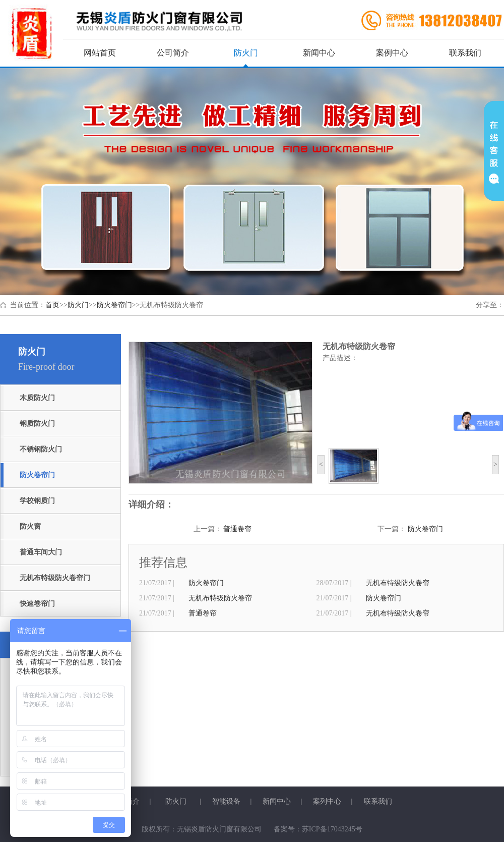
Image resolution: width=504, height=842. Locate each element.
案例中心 (392, 53)
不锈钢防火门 (41, 449)
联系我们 (465, 53)
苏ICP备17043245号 (332, 829)
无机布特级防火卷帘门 (55, 578)
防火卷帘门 (114, 305)
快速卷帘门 (37, 604)
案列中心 (327, 801)
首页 (52, 305)
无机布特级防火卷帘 (398, 583)
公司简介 (173, 53)
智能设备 (226, 801)
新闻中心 (319, 53)
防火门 (246, 53)
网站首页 (100, 53)
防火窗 (30, 526)
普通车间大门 (41, 552)
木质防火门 (37, 398)
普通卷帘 (237, 529)
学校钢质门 (37, 501)
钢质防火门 (37, 424)
